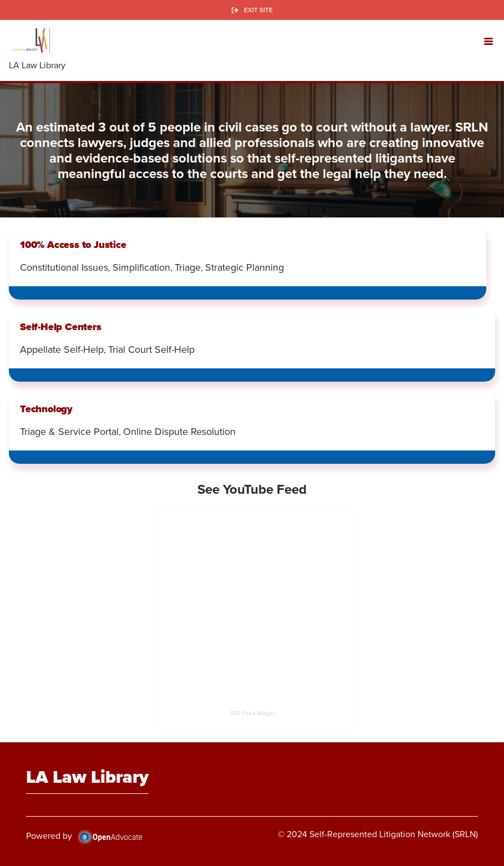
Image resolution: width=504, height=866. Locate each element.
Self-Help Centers (61, 326)
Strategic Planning (245, 267)
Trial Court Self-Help (151, 350)
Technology (46, 409)
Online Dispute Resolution (179, 432)
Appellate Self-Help (62, 350)
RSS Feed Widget (252, 713)
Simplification (141, 267)
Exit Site (258, 10)
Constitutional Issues (64, 267)
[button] (488, 40)
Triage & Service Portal (69, 432)
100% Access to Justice (73, 244)
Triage (188, 267)
